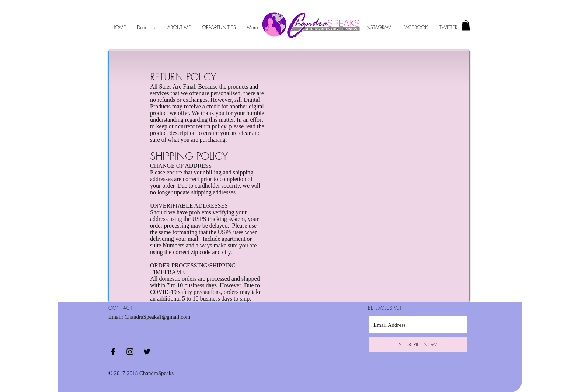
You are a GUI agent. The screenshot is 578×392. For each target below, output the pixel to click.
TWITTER (448, 27)
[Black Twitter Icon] (147, 352)
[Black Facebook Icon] (113, 352)
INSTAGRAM (378, 27)
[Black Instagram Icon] (130, 352)
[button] (466, 25)
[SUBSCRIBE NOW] (418, 344)
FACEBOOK (416, 27)
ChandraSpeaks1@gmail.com (157, 317)
